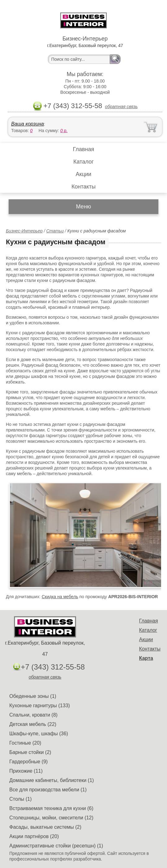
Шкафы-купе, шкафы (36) (39, 734)
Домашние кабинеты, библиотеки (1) (52, 780)
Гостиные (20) (25, 743)
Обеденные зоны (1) (33, 696)
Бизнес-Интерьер (24, 231)
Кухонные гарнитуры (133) (40, 706)
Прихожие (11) (26, 771)
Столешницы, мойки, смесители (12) (51, 818)
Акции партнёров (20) (34, 836)
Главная (84, 149)
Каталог (83, 162)
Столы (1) (20, 799)
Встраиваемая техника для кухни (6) (51, 808)
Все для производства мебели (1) (48, 790)
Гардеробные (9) (29, 762)
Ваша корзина (27, 124)
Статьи (55, 231)
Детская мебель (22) (33, 724)
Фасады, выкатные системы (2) (45, 827)
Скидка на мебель (60, 597)
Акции (83, 174)
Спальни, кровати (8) (33, 715)
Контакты (83, 187)
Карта (146, 658)
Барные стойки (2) (30, 752)
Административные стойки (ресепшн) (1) (56, 846)
